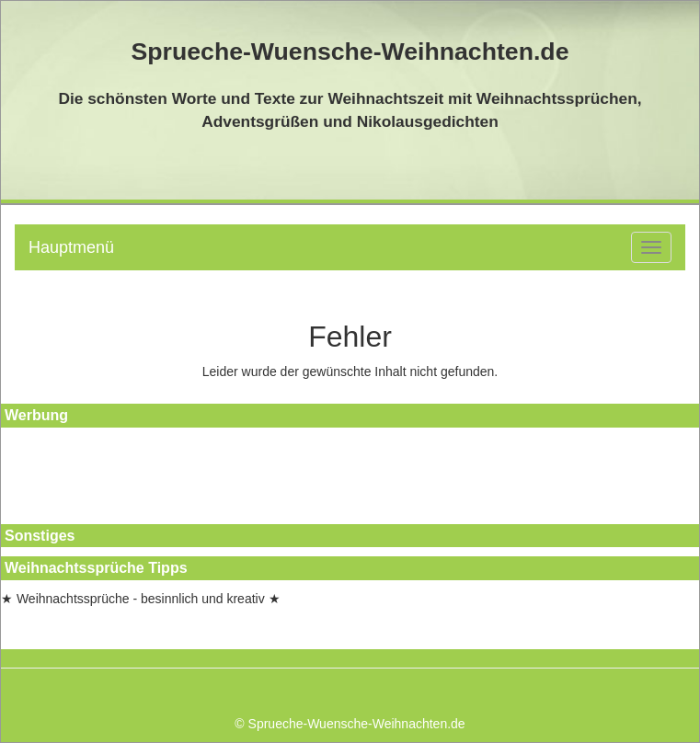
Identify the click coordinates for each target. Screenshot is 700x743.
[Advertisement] (84, 478)
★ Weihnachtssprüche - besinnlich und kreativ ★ (141, 599)
